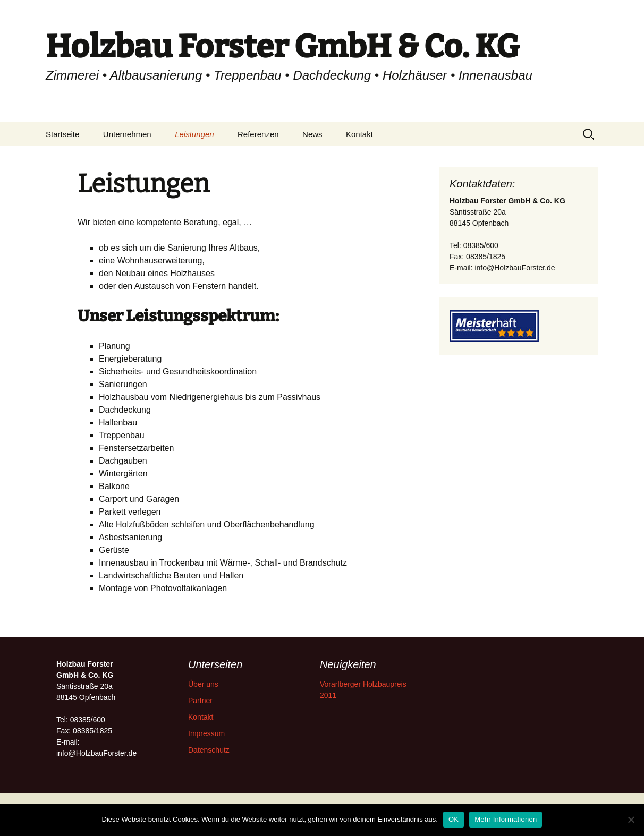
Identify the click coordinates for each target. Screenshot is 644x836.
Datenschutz (209, 750)
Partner (200, 701)
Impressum (206, 733)
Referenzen (258, 134)
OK (454, 819)
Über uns (203, 684)
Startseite (62, 134)
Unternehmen (127, 134)
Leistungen (194, 134)
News (312, 134)
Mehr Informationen (506, 819)
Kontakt (359, 134)
